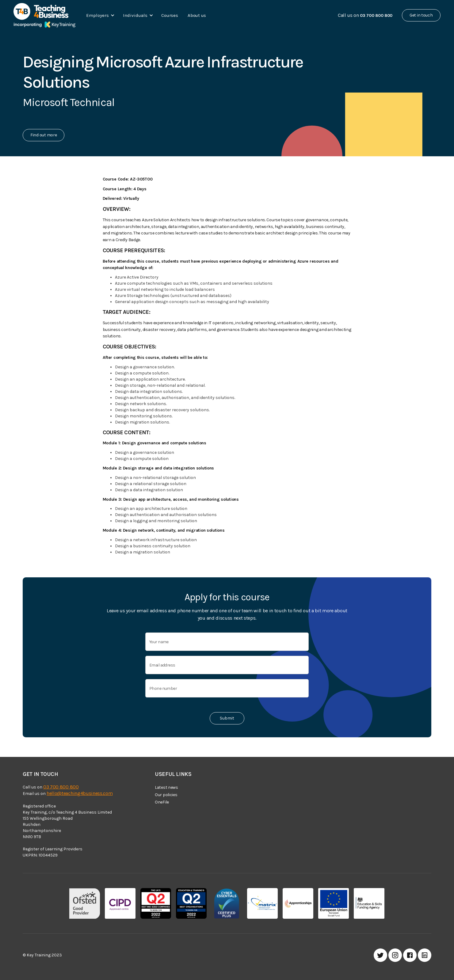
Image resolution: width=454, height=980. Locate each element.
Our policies (166, 795)
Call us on (365, 15)
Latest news (166, 787)
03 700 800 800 (61, 787)
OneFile (162, 802)
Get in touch (421, 15)
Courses (170, 15)
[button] (99, 15)
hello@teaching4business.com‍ (80, 793)
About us (197, 15)
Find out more (44, 135)
